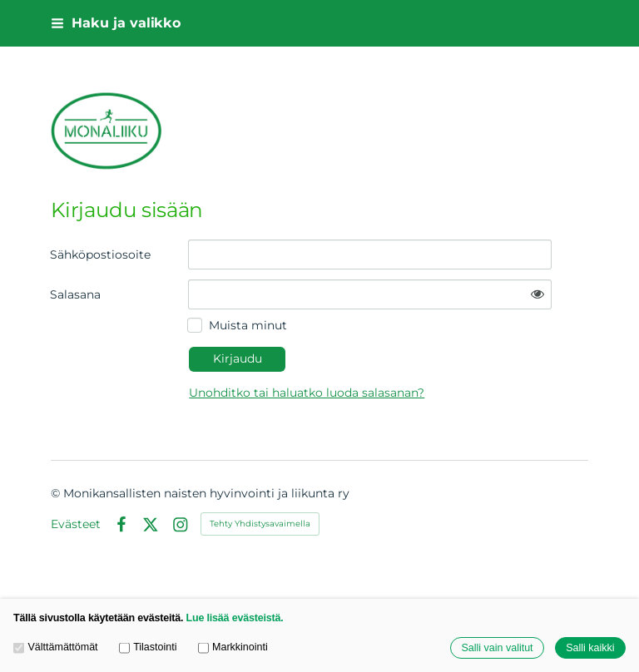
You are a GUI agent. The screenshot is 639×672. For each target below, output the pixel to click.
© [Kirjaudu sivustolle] (57, 493)
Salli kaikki (590, 648)
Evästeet (76, 524)
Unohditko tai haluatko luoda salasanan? (307, 393)
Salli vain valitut (497, 648)
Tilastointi (148, 647)
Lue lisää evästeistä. (235, 618)
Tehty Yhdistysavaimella (260, 524)
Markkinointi (233, 647)
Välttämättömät (56, 647)
